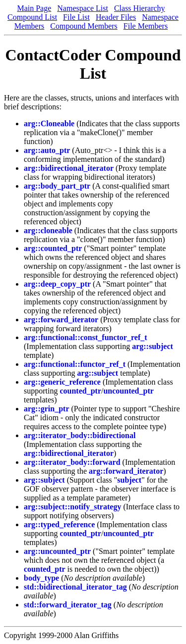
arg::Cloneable (49, 124)
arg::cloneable (48, 230)
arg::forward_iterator (61, 320)
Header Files (116, 17)
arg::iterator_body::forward (72, 462)
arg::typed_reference (59, 524)
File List (76, 17)
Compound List (32, 17)
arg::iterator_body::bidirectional (80, 435)
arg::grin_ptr (47, 409)
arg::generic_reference (62, 382)
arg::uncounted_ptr (57, 551)
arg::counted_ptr (53, 248)
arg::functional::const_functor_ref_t (86, 337)
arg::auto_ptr (47, 150)
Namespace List (83, 8)
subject (129, 480)
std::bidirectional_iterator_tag (75, 587)
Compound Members (84, 26)
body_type (41, 578)
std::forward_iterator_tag (68, 605)
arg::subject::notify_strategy (72, 507)
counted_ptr (80, 391)
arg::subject (153, 346)
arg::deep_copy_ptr (57, 284)
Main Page (34, 8)
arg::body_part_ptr (57, 186)
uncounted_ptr (128, 391)
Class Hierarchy (140, 8)
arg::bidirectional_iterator (69, 168)
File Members (146, 26)
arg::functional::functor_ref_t (75, 364)
